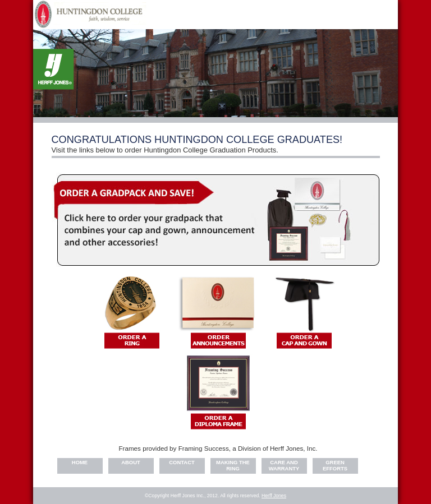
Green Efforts (335, 465)
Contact (182, 462)
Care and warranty (284, 465)
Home (80, 462)
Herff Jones (274, 496)
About (131, 462)
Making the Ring (233, 465)
